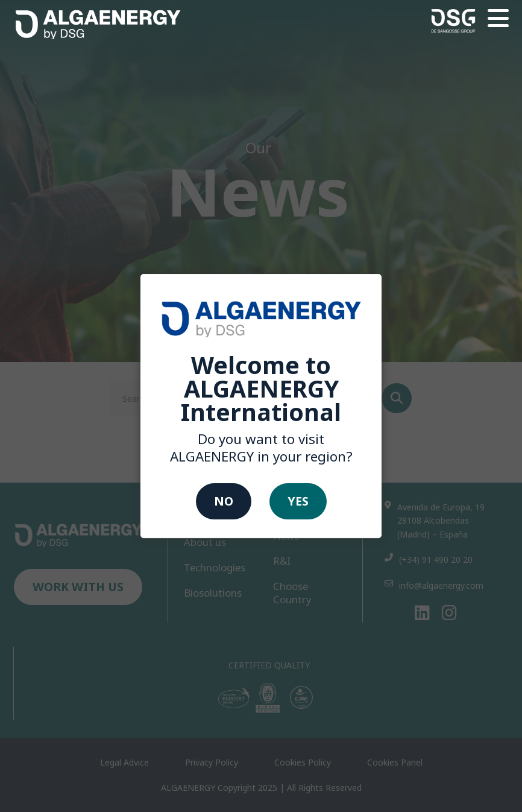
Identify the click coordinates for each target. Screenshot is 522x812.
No (224, 501)
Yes (298, 501)
